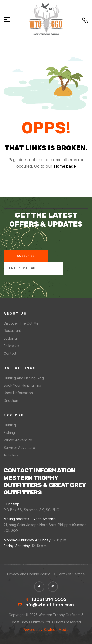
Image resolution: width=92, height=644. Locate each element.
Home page (65, 166)
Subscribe (26, 256)
